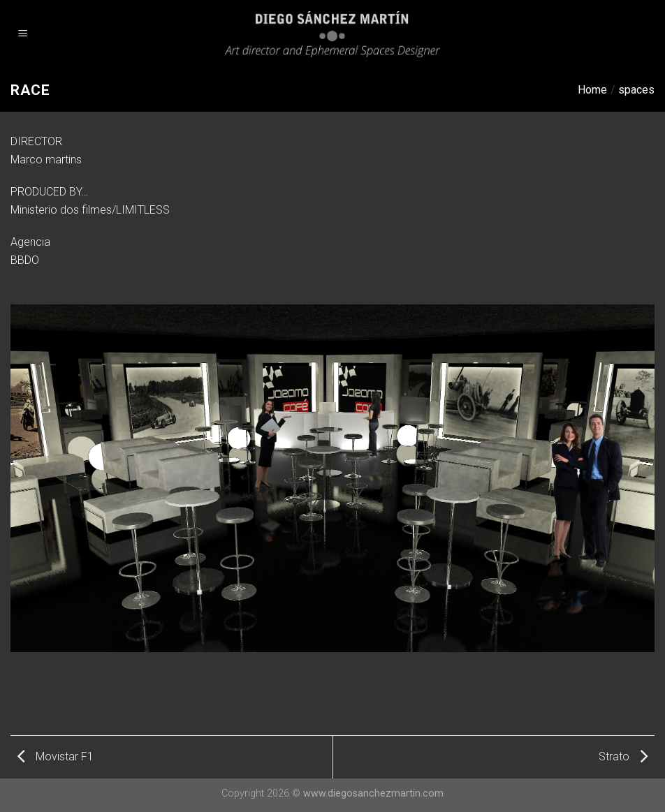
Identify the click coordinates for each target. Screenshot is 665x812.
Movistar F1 (56, 756)
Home (592, 90)
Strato (623, 756)
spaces (636, 90)
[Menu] (23, 35)
